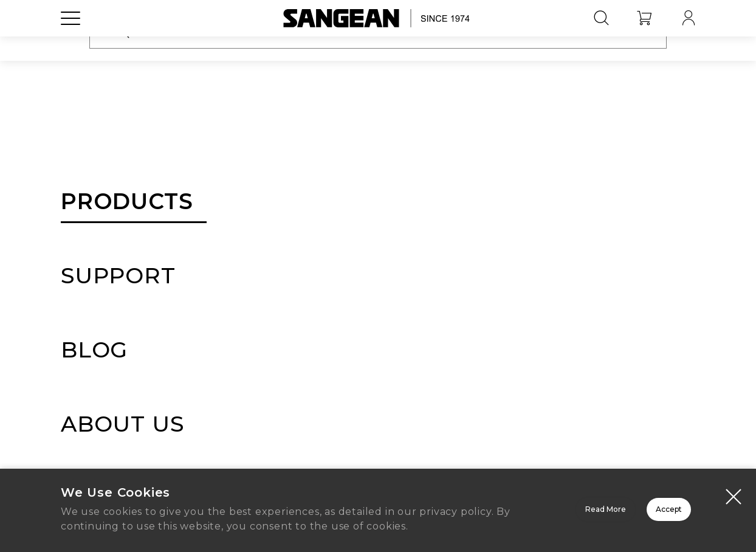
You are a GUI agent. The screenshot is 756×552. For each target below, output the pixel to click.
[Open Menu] (70, 46)
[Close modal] (734, 485)
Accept (626, 506)
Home (378, 401)
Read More (452, 506)
